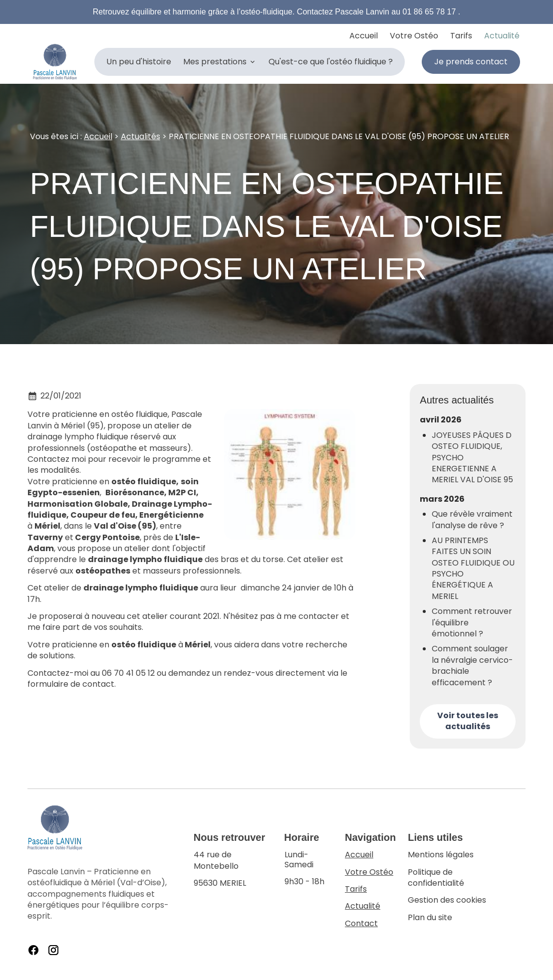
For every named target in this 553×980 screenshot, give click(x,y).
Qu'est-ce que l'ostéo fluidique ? (331, 62)
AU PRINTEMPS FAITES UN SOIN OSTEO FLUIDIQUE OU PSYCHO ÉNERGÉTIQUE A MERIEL (473, 569)
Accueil (364, 36)
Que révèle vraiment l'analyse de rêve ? (472, 520)
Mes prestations (215, 62)
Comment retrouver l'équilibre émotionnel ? (472, 623)
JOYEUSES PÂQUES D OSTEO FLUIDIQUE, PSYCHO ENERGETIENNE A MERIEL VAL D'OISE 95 (472, 458)
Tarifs (461, 36)
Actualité (502, 36)
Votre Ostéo (414, 36)
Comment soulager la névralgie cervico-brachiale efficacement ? (472, 666)
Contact (361, 923)
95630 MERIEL (233, 869)
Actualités (140, 136)
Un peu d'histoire (139, 62)
